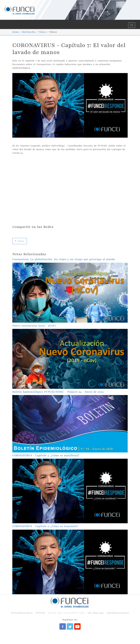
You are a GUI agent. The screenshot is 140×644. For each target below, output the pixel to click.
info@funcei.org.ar (118, 613)
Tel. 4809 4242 (96, 613)
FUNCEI (40, 613)
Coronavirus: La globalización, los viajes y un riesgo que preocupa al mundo (64, 259)
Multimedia (29, 32)
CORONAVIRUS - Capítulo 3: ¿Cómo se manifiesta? (46, 455)
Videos (42, 32)
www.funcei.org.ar (22, 613)
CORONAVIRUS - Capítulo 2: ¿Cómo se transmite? (45, 526)
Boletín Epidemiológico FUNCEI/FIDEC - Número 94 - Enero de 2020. (58, 392)
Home (16, 32)
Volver (20, 241)
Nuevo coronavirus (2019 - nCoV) (34, 326)
